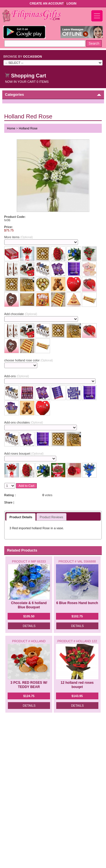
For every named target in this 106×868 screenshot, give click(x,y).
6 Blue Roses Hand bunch (77, 603)
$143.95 (77, 696)
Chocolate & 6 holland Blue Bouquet (29, 605)
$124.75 (29, 696)
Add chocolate (21, 314)
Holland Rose (28, 128)
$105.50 (29, 616)
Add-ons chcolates (24, 422)
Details (29, 626)
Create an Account (47, 3)
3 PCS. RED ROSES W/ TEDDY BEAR (29, 685)
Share (8, 502)
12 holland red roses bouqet (77, 685)
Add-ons (17, 376)
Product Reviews (52, 517)
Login (71, 3)
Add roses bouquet (24, 453)
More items (19, 237)
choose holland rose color (29, 360)
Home (11, 128)
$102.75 (77, 616)
